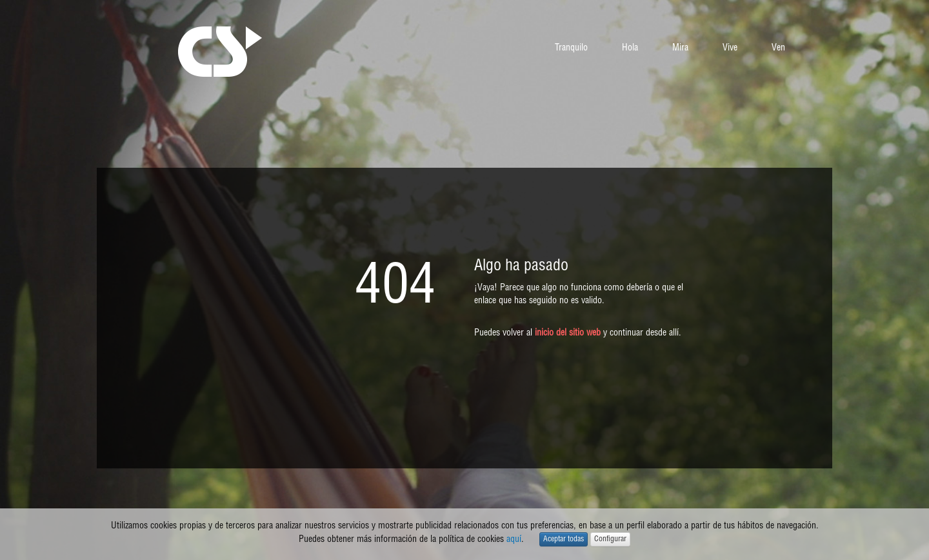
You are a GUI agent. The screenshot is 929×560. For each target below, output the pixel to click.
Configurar (610, 539)
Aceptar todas (564, 539)
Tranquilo (571, 48)
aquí (514, 539)
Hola (630, 48)
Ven (778, 48)
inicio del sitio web (568, 333)
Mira (680, 48)
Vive (730, 48)
